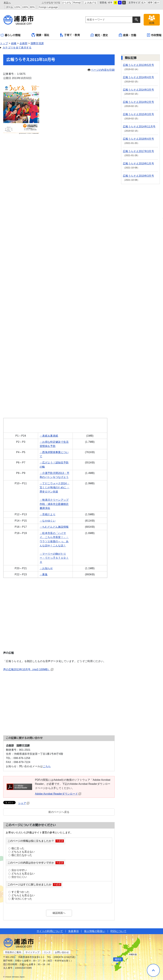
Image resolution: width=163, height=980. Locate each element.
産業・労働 (128, 35)
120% (17, 7)
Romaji (77, 3)
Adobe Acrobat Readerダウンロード (58, 794)
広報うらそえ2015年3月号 (138, 114)
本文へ (7, 3)
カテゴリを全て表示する (17, 48)
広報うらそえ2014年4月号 (138, 77)
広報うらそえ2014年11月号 (139, 127)
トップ (4, 43)
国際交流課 (37, 43)
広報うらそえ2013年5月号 (138, 65)
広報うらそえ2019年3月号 (138, 176)
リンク (47, 952)
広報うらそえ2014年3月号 (138, 90)
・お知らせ (46, 568)
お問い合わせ (62, 952)
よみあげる (90, 3)
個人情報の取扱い (95, 931)
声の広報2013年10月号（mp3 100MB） (28, 669)
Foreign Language (48, 7)
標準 (110, 3)
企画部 (23, 43)
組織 (14, 43)
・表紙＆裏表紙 (49, 436)
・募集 (44, 574)
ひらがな (67, 3)
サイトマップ (32, 952)
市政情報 (154, 35)
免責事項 (73, 931)
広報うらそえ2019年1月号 (138, 163)
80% (32, 7)
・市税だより (48, 514)
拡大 (144, 3)
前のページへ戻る (59, 812)
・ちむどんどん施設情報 (54, 527)
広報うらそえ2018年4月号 (138, 139)
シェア (24, 803)
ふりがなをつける (51, 3)
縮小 (157, 3)
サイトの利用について (50, 931)
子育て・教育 (70, 35)
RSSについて (118, 931)
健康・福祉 (40, 35)
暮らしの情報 (11, 35)
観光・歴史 (99, 35)
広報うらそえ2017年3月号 (138, 151)
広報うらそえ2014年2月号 (138, 102)
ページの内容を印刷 (101, 70)
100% (25, 7)
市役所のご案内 (13, 952)
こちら (47, 766)
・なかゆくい (48, 521)
